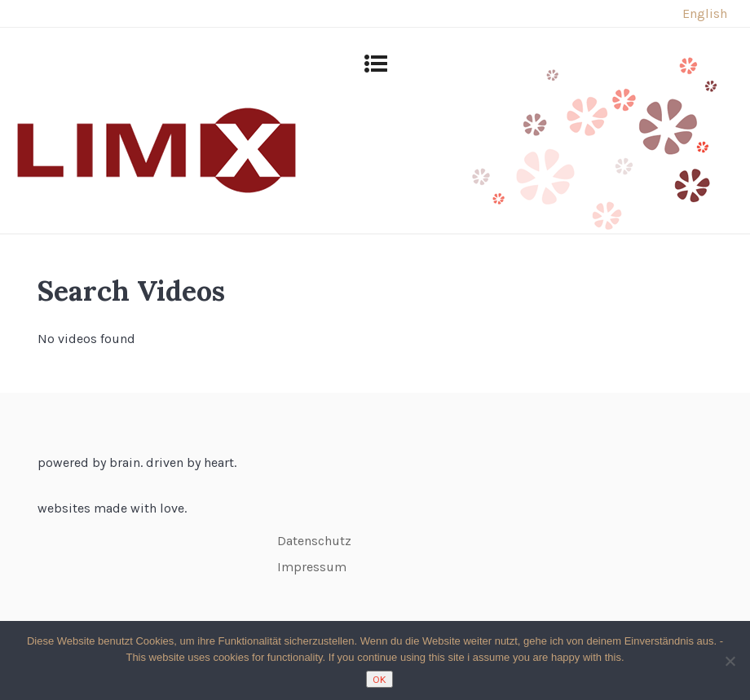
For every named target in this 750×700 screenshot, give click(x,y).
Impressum (312, 567)
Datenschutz (314, 541)
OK (379, 679)
